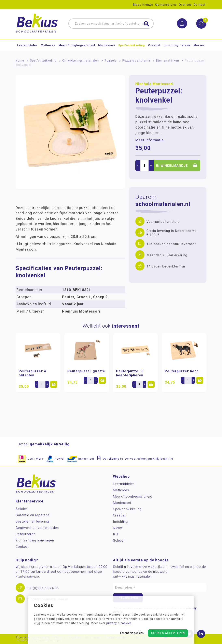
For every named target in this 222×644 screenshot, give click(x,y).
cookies (126, 623)
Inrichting (171, 45)
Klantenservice (166, 5)
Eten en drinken (168, 61)
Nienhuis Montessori (154, 84)
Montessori (107, 45)
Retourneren (25, 534)
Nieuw (186, 45)
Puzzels (111, 61)
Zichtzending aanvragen (35, 540)
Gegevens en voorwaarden (37, 528)
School (119, 541)
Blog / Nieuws (143, 5)
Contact (200, 5)
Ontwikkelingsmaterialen (81, 61)
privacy (112, 623)
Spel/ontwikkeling (132, 45)
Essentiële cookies (132, 633)
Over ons (185, 5)
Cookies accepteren (168, 633)
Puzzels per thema (136, 61)
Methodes (48, 45)
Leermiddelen (27, 45)
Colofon (24, 640)
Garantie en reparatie (33, 515)
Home (20, 61)
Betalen (22, 509)
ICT (116, 534)
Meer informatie (150, 140)
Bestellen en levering (32, 521)
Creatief (154, 45)
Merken (199, 45)
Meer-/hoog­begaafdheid (77, 45)
